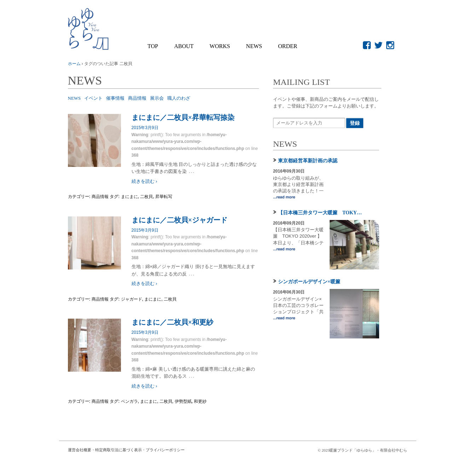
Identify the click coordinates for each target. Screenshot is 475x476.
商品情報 (137, 98)
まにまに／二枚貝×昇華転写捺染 (183, 117)
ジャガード (132, 299)
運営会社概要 (80, 450)
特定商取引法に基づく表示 (118, 450)
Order (288, 46)
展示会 (157, 98)
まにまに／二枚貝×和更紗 (172, 322)
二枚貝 (146, 197)
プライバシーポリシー (165, 450)
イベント (93, 98)
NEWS (254, 46)
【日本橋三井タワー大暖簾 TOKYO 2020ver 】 (322, 213)
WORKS (220, 46)
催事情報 (115, 98)
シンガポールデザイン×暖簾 (309, 282)
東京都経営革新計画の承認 (308, 161)
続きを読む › (144, 181)
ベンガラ (129, 401)
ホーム (74, 64)
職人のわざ (179, 98)
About (184, 46)
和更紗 (200, 401)
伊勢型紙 (183, 401)
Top (153, 46)
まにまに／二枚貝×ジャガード (179, 220)
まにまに (129, 197)
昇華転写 (164, 197)
